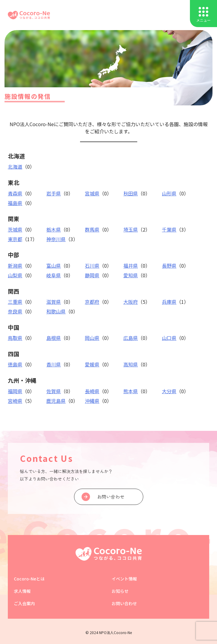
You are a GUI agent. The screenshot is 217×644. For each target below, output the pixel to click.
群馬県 (92, 229)
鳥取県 (15, 338)
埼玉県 (131, 229)
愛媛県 (92, 364)
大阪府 (131, 302)
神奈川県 (56, 239)
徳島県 (15, 364)
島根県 (54, 338)
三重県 (15, 302)
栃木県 (54, 229)
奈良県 (15, 311)
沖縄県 (92, 401)
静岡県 (92, 275)
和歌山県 (56, 311)
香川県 (54, 364)
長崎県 (92, 391)
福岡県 (15, 391)
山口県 (169, 338)
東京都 (15, 239)
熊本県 (131, 391)
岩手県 (54, 193)
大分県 (169, 391)
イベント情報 (124, 579)
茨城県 (15, 229)
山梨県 (15, 275)
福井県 (131, 266)
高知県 (131, 364)
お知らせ (120, 591)
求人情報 (22, 591)
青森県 (15, 193)
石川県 (92, 266)
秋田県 (131, 193)
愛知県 (131, 275)
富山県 (54, 266)
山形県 (169, 193)
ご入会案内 (24, 603)
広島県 (131, 338)
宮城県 (92, 193)
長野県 (169, 266)
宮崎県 (15, 401)
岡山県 (92, 338)
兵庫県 (169, 302)
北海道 (15, 166)
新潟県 (15, 266)
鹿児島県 (56, 401)
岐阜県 (54, 275)
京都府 (92, 302)
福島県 (15, 203)
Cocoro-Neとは (29, 579)
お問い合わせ (124, 603)
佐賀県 (54, 391)
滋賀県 (54, 302)
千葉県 (169, 229)
